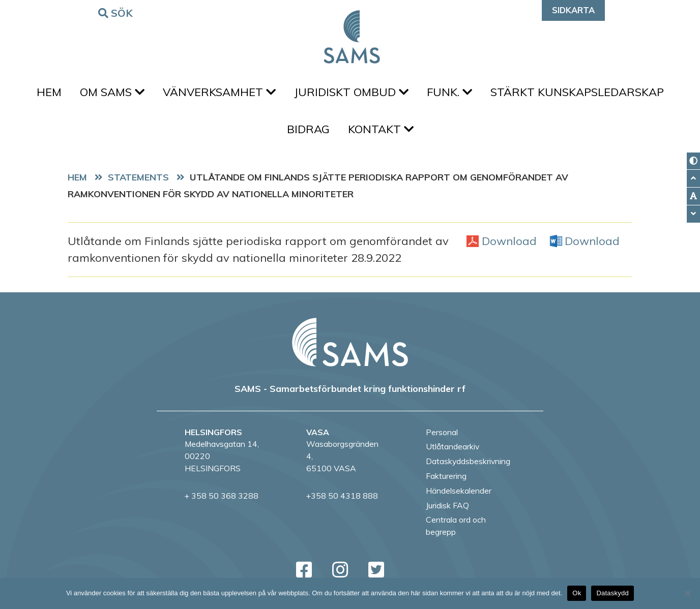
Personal (442, 432)
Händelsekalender (459, 491)
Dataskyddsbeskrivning (468, 461)
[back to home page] (350, 342)
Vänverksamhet (219, 92)
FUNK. (449, 92)
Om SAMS (112, 92)
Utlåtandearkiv (453, 446)
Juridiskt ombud (351, 92)
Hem (49, 92)
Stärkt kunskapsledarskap (577, 92)
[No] (687, 593)
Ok (577, 593)
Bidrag (308, 129)
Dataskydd (612, 593)
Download (509, 240)
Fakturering (446, 476)
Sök (117, 12)
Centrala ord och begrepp (456, 526)
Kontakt (381, 129)
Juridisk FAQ (447, 505)
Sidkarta (573, 10)
